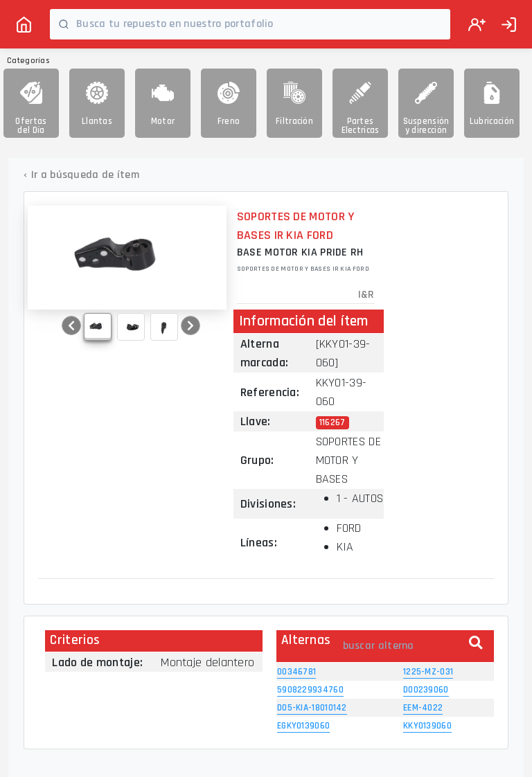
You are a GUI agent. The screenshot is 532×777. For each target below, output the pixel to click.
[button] (71, 325)
